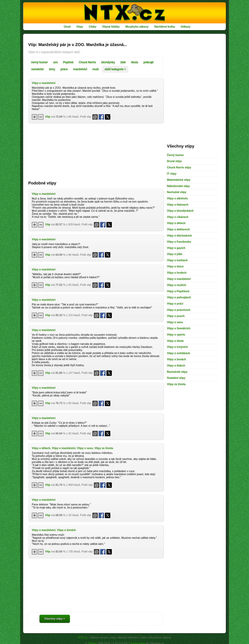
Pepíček (68, 62)
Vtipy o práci (175, 304)
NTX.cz (83, 637)
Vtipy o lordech (177, 273)
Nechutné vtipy (177, 192)
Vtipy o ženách (66, 530)
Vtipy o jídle (175, 254)
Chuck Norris (87, 62)
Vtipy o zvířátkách (178, 353)
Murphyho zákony (137, 27)
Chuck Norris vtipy (179, 167)
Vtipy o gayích (176, 248)
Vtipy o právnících (179, 310)
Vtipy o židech (176, 366)
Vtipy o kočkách (177, 260)
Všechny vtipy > (55, 619)
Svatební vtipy (176, 378)
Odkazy (185, 27)
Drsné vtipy (174, 161)
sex (55, 62)
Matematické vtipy (179, 180)
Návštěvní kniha (165, 27)
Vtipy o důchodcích (179, 236)
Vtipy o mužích (177, 285)
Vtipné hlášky (111, 27)
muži (95, 69)
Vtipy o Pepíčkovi (178, 291)
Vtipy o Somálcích (179, 328)
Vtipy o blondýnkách (180, 211)
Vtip (48, 117)
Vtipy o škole (175, 341)
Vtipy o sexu (85, 448)
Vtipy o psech (176, 316)
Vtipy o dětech (41, 448)
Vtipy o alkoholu (177, 198)
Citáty (93, 27)
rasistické (37, 69)
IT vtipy (172, 174)
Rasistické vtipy (177, 372)
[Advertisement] (96, 150)
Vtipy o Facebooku (179, 242)
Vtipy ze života (104, 448)
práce (64, 69)
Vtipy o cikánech (178, 217)
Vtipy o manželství (44, 83)
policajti (148, 62)
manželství (80, 69)
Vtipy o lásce (175, 266)
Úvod (67, 27)
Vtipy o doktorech (178, 229)
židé (123, 62)
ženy (52, 69)
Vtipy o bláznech (178, 205)
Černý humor (175, 155)
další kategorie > (115, 69)
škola (134, 62)
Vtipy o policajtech (179, 297)
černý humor (39, 62)
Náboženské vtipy (178, 186)
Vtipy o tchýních (177, 347)
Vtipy (80, 27)
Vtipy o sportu (176, 335)
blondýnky (108, 62)
